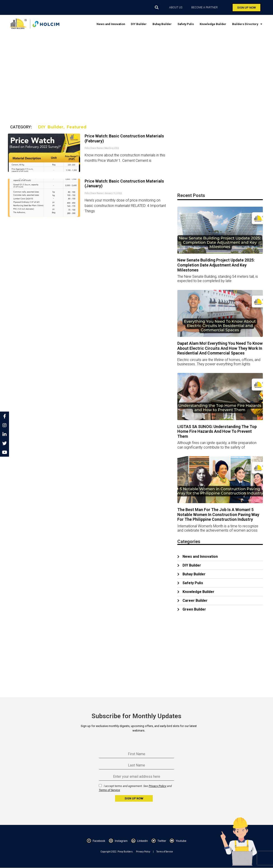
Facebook (96, 841)
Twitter (159, 841)
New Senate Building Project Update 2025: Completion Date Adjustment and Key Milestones (216, 265)
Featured (77, 127)
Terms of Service (109, 790)
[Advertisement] (143, 72)
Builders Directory (247, 24)
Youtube (178, 841)
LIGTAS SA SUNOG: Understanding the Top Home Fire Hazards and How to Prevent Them (217, 431)
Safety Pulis (186, 24)
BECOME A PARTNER (206, 7)
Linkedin (139, 841)
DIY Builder (139, 24)
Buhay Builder (162, 24)
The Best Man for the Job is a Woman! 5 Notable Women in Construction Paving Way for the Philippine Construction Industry (218, 514)
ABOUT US (176, 7)
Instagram (118, 841)
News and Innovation (111, 24)
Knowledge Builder (213, 24)
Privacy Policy (157, 786)
